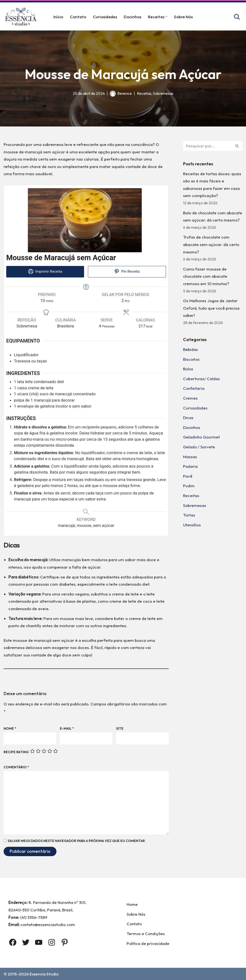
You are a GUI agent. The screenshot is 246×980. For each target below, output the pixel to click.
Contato (78, 17)
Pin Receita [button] (127, 271)
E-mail (67, 728)
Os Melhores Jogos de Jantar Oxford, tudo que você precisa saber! (211, 308)
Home (132, 904)
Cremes (190, 398)
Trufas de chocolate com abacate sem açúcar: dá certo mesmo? (211, 244)
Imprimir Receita (45, 271)
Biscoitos (191, 359)
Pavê (188, 476)
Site (120, 728)
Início (58, 17)
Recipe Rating (16, 752)
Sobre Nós (183, 17)
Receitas (144, 93)
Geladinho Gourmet (201, 437)
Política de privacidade (148, 943)
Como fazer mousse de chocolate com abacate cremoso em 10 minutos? (206, 276)
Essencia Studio (44, 974)
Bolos (188, 369)
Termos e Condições (146, 934)
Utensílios (192, 525)
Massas (190, 457)
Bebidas (191, 349)
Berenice (125, 93)
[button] (166, 16)
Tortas (189, 515)
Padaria (190, 466)
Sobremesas (163, 93)
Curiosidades (105, 17)
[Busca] (237, 17)
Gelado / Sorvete (199, 447)
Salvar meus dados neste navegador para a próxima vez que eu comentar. (77, 841)
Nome (10, 728)
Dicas (188, 418)
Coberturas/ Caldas (201, 379)
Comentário (16, 767)
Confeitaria (194, 388)
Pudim (189, 486)
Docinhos (132, 17)
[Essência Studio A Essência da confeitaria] (22, 16)
